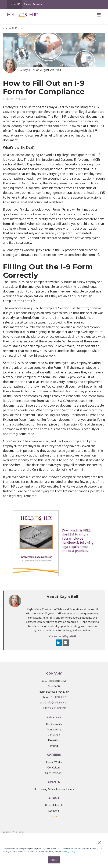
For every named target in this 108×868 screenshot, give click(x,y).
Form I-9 (15, 282)
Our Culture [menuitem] (54, 767)
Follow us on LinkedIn (54, 708)
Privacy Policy (69, 852)
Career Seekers (33, 4)
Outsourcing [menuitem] (54, 729)
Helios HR (15, 4)
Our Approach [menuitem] (54, 724)
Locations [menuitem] (54, 811)
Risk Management (15, 99)
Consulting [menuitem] (54, 735)
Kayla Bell (29, 70)
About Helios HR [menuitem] (54, 805)
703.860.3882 (58, 697)
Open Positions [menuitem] (54, 773)
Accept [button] (54, 860)
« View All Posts (12, 28)
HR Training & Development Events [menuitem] (54, 789)
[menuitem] (54, 816)
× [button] (99, 843)
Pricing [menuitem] (54, 746)
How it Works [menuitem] (54, 762)
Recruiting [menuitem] (54, 740)
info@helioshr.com (58, 702)
